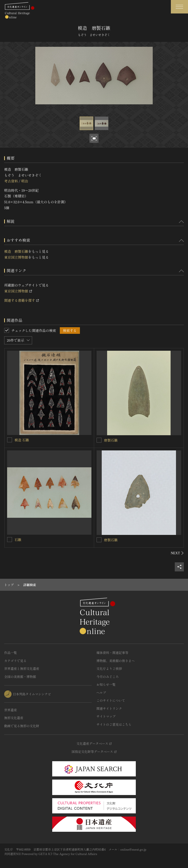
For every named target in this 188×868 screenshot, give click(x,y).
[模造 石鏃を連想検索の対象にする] (10, 440)
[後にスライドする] (177, 553)
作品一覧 (11, 653)
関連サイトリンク (109, 708)
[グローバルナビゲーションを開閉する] (179, 7)
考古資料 (11, 181)
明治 (25, 181)
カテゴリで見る (15, 661)
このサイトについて (111, 700)
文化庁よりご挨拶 (109, 669)
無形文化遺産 (14, 718)
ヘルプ (101, 693)
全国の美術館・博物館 (20, 677)
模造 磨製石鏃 (16, 251)
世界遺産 (11, 710)
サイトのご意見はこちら (114, 724)
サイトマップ (106, 716)
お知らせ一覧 (106, 684)
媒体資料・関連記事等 (113, 653)
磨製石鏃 (111, 440)
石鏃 (18, 540)
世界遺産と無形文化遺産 (22, 669)
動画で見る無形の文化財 (22, 726)
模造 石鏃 (22, 440)
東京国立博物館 (16, 257)
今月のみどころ (108, 677)
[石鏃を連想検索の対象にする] (10, 540)
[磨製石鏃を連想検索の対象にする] (99, 440)
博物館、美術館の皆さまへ (116, 661)
